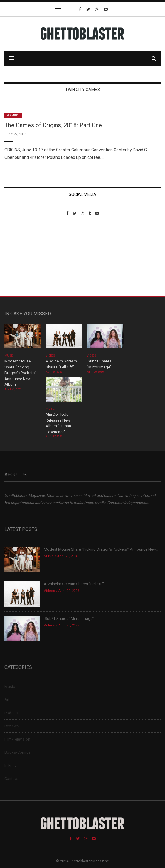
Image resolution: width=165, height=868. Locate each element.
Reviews (12, 726)
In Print (10, 765)
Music (9, 356)
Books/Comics (17, 752)
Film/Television (17, 739)
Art (7, 700)
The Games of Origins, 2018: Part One (53, 125)
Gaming (13, 116)
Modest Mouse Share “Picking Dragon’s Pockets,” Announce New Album (21, 373)
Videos (50, 356)
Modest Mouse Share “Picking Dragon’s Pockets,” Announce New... (101, 549)
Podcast (12, 713)
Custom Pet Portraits (22, 257)
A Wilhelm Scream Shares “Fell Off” (75, 584)
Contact (11, 779)
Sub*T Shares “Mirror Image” (69, 619)
